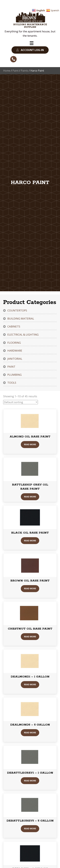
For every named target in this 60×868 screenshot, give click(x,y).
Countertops (17, 310)
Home (7, 71)
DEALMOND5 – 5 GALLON (30, 725)
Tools (12, 383)
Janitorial (15, 359)
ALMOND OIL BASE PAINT (30, 437)
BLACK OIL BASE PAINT (30, 533)
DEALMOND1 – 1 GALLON (30, 677)
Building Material (21, 318)
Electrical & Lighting (23, 335)
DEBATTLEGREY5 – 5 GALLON (30, 821)
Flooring (14, 343)
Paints (24, 71)
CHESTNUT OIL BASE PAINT (30, 629)
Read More (30, 444)
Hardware (15, 351)
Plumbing (14, 375)
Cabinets (14, 326)
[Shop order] (21, 402)
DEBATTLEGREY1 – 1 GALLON (30, 773)
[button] (30, 50)
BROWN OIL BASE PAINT (30, 581)
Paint (16, 71)
